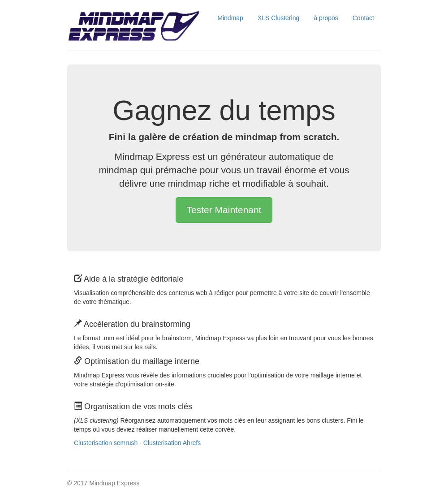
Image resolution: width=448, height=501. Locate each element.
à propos (326, 18)
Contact (363, 18)
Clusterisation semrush (106, 443)
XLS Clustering (278, 18)
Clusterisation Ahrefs (172, 443)
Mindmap (230, 18)
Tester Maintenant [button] (224, 210)
